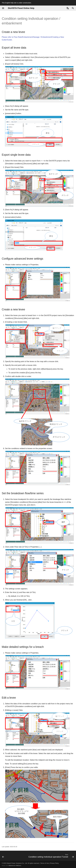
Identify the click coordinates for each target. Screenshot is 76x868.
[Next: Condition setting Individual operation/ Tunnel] (51, 856)
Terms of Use (45, 863)
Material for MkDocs (15, 866)
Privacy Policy (54, 863)
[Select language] (68, 8)
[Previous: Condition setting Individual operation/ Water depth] (3, 856)
